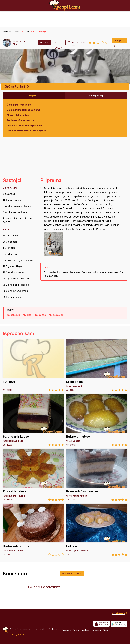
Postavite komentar (72, 573)
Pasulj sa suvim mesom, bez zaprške (26, 131)
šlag (29, 315)
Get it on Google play (119, 624)
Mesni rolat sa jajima (18, 115)
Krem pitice (97, 365)
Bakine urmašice (97, 420)
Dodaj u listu (118, 41)
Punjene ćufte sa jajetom (20, 120)
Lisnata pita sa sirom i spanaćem (25, 125)
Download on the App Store (101, 624)
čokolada (15, 315)
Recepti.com (65, 5)
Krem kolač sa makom (97, 475)
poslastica (58, 315)
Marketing (53, 629)
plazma (42, 315)
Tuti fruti (33, 365)
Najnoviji (34, 96)
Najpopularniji (96, 96)
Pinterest (107, 630)
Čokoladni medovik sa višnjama (23, 110)
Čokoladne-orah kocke (19, 105)
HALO (21, 635)
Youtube (86, 630)
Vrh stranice (118, 613)
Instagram (96, 630)
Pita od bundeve (33, 475)
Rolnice (97, 530)
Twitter (76, 630)
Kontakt (13, 631)
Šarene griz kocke (33, 420)
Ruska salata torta (33, 530)
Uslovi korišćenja (41, 629)
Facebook (66, 630)
